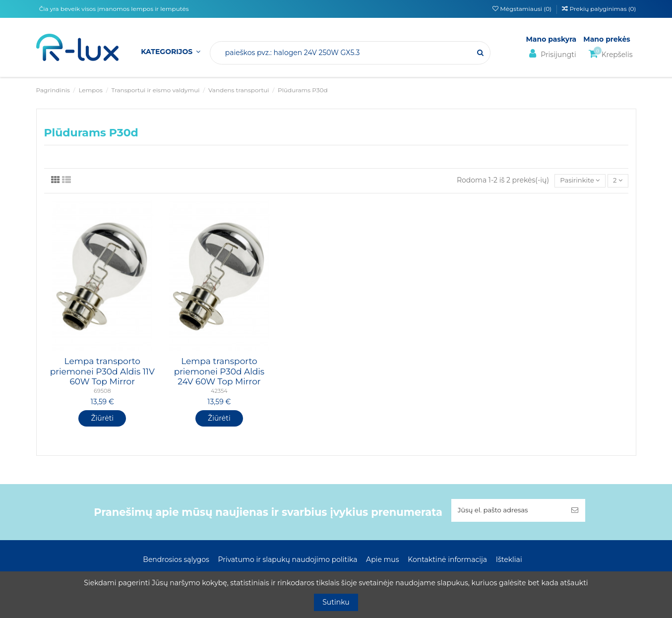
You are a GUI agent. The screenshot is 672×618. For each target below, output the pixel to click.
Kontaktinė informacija (447, 561)
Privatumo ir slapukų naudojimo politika (287, 561)
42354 (219, 392)
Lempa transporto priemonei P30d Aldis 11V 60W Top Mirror (102, 372)
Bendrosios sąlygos (176, 561)
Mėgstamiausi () (523, 9)
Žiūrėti (102, 419)
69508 (102, 392)
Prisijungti (551, 54)
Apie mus (383, 561)
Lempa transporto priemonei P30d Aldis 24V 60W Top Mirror (219, 372)
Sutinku (336, 602)
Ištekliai (509, 561)
